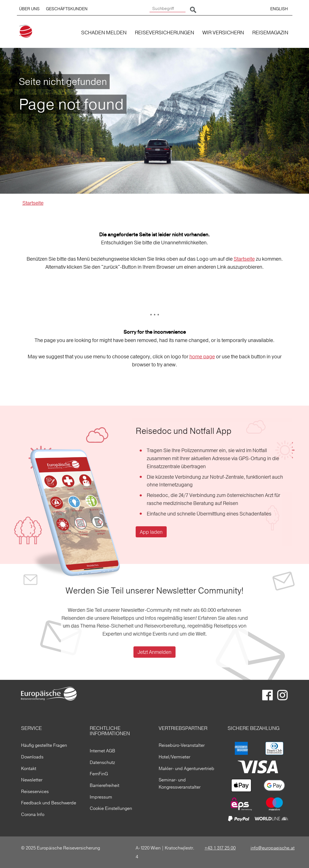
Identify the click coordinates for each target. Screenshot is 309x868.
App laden (151, 532)
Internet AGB (102, 751)
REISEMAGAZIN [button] (270, 33)
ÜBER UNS (29, 9)
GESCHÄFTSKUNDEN (67, 9)
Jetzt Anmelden (154, 652)
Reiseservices (35, 791)
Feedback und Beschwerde (49, 803)
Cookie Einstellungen (111, 808)
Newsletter (32, 780)
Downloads (32, 757)
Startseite (33, 203)
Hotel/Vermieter (174, 757)
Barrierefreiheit (105, 785)
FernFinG (99, 774)
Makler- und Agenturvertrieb (186, 768)
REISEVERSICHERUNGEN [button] (164, 33)
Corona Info (33, 814)
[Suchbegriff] (168, 9)
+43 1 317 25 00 (220, 848)
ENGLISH (279, 9)
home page (202, 357)
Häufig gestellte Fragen (44, 745)
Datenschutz (102, 762)
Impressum (101, 797)
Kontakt (29, 768)
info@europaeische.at (273, 848)
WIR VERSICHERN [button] (223, 33)
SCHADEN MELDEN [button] (104, 33)
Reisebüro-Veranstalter (182, 745)
